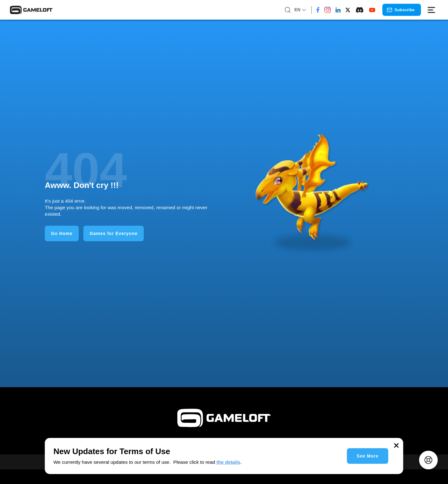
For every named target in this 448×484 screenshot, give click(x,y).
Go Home (62, 233)
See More (368, 456)
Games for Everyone (114, 233)
